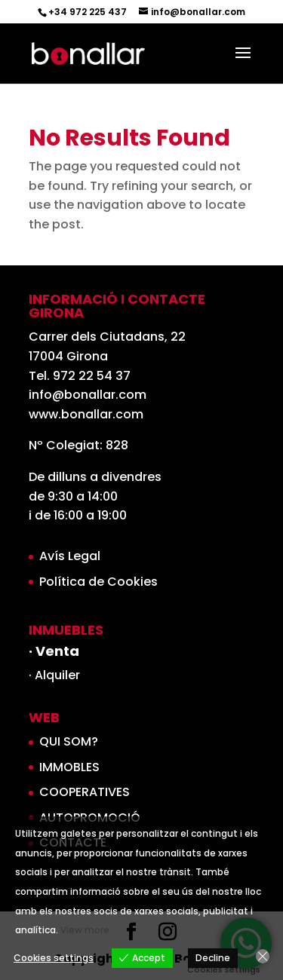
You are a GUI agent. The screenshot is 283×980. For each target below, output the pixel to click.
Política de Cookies (98, 582)
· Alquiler (54, 675)
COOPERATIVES (85, 792)
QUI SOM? (69, 741)
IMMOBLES (69, 767)
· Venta (54, 651)
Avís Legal (70, 556)
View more (85, 930)
